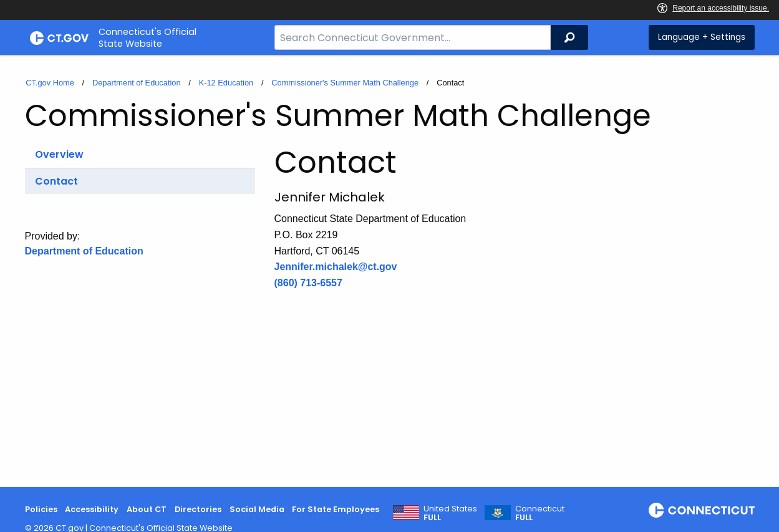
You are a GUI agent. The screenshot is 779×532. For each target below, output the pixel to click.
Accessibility (92, 509)
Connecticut (540, 513)
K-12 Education (226, 83)
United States (450, 513)
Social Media (257, 509)
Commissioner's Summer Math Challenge (345, 83)
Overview (59, 154)
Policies (41, 509)
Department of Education (137, 83)
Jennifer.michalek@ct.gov (336, 267)
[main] (389, 271)
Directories (198, 509)
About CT (147, 509)
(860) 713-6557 (308, 283)
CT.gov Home (50, 83)
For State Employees (336, 509)
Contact (56, 181)
